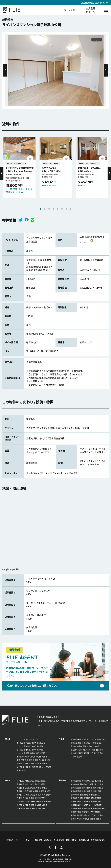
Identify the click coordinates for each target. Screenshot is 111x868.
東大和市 (38, 805)
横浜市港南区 (87, 791)
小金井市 (20, 802)
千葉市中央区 (76, 739)
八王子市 (34, 795)
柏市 (80, 750)
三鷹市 (19, 798)
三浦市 (100, 815)
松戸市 (85, 746)
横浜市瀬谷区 (85, 795)
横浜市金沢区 (87, 788)
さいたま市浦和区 (24, 750)
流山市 (85, 750)
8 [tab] (71, 209)
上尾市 (33, 757)
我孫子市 (99, 750)
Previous (5, 70)
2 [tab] (45, 209)
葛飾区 (19, 795)
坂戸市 (19, 767)
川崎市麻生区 (76, 808)
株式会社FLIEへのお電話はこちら (92, 840)
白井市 (73, 757)
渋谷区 (33, 788)
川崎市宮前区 (98, 805)
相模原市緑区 (87, 808)
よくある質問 (59, 840)
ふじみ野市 (46, 767)
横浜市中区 (75, 784)
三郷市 (45, 764)
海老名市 (86, 819)
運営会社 (48, 840)
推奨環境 (39, 840)
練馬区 (41, 791)
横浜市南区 (84, 784)
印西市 (100, 753)
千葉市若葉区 (76, 743)
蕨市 (19, 760)
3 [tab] (49, 209)
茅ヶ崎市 (88, 815)
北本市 (31, 764)
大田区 (19, 788)
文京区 (43, 781)
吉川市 (39, 767)
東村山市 (40, 802)
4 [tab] (53, 209)
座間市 (93, 819)
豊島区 (19, 791)
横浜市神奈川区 (88, 781)
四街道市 (88, 753)
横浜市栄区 (95, 795)
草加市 (39, 757)
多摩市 (29, 808)
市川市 (73, 746)
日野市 (33, 802)
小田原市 (80, 815)
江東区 (31, 784)
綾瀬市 (99, 819)
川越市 (32, 753)
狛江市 (31, 805)
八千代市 (92, 750)
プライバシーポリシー (24, 840)
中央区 (27, 781)
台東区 (19, 784)
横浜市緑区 (75, 795)
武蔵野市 (47, 795)
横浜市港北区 (98, 788)
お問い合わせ (71, 840)
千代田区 (20, 781)
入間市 (29, 760)
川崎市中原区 (96, 802)
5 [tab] (58, 209)
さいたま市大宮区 (24, 743)
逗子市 (94, 815)
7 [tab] (66, 209)
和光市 (47, 760)
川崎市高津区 (76, 805)
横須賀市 (85, 812)
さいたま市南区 (37, 750)
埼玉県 (8, 739)
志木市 (41, 760)
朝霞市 (35, 760)
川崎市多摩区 (87, 805)
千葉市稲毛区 (100, 739)
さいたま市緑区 (23, 753)
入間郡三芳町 (22, 770)
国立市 (19, 805)
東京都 (8, 780)
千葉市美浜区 (96, 743)
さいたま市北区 (36, 739)
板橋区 (35, 791)
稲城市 (35, 808)
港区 (32, 781)
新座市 (19, 764)
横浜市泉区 (75, 798)
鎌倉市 (98, 812)
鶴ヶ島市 (32, 767)
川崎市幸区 (86, 802)
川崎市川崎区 (76, 802)
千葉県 (62, 739)
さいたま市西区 (23, 739)
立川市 (41, 795)
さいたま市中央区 (24, 746)
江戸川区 (26, 795)
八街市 (94, 753)
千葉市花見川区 (88, 739)
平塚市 (92, 812)
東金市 (97, 746)
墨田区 (25, 784)
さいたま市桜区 (37, 746)
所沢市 (44, 753)
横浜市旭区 (97, 791)
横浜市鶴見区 (76, 781)
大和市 (79, 819)
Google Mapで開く (11, 569)
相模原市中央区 (99, 808)
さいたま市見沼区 (38, 743)
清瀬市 (45, 805)
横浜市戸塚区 (76, 791)
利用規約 (10, 840)
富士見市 (38, 764)
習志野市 (74, 750)
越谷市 (45, 757)
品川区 (37, 784)
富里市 (79, 757)
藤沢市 (73, 815)
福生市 (25, 805)
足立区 (47, 791)
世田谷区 (26, 788)
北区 (24, 791)
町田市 (43, 798)
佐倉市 (91, 746)
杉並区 (45, 788)
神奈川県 (63, 780)
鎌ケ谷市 (74, 753)
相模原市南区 (76, 812)
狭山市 (27, 757)
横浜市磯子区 (76, 788)
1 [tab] (40, 209)
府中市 (25, 798)
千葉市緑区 (86, 743)
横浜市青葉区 (85, 798)
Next (106, 70)
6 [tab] (62, 209)
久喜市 (25, 764)
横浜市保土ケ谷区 (96, 784)
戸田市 (24, 760)
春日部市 (20, 757)
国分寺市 (47, 802)
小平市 (27, 802)
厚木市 (73, 819)
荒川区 (29, 791)
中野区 (39, 788)
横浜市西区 (99, 781)
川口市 (38, 753)
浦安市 (81, 753)
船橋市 (79, 746)
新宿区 (37, 781)
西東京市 (41, 808)
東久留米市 (21, 808)
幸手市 (25, 767)
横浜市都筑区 (96, 798)
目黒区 (43, 784)
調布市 (37, 798)
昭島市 (31, 798)
